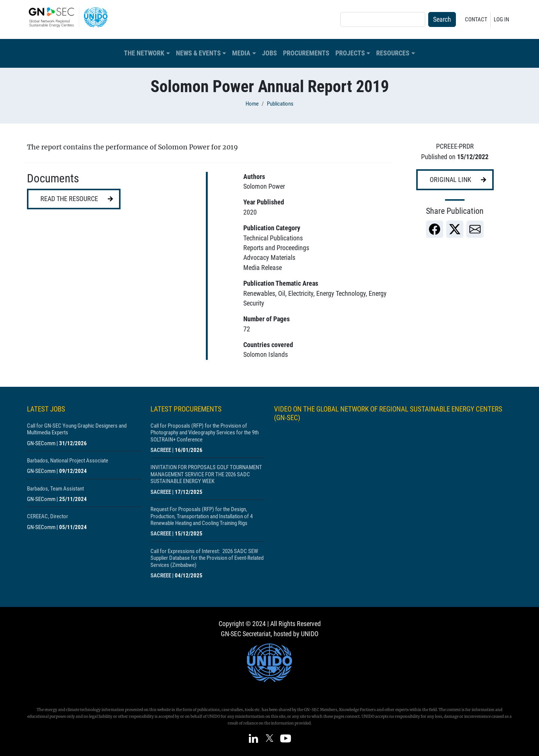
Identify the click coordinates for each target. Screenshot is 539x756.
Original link (450, 180)
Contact (476, 19)
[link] (435, 229)
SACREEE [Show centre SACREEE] (161, 450)
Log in (501, 19)
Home (252, 104)
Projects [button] (350, 53)
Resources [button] (393, 53)
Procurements (306, 53)
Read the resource (69, 199)
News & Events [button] (198, 53)
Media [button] (241, 53)
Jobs (269, 53)
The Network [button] (144, 53)
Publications (280, 104)
